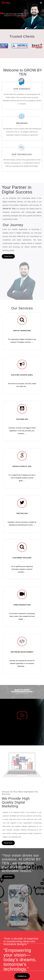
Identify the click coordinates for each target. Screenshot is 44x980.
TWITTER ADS (22, 466)
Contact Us (11, 917)
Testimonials (11, 906)
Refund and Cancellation (15, 914)
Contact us (22, 835)
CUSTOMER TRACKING (22, 511)
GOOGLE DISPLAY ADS (22, 419)
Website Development (14, 940)
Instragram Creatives (14, 934)
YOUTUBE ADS (22, 372)
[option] (22, 15)
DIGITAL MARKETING (22, 284)
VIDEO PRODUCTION (22, 558)
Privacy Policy (12, 908)
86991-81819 (17, 966)
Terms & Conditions (14, 911)
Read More (8, 245)
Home (9, 897)
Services (10, 903)
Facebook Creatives (14, 931)
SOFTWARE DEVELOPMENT (22, 605)
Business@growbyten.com (22, 968)
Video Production (13, 943)
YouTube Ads (11, 937)
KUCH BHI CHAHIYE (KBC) (22, 328)
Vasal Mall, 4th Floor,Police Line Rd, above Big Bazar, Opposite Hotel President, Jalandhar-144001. (22, 960)
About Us (10, 900)
